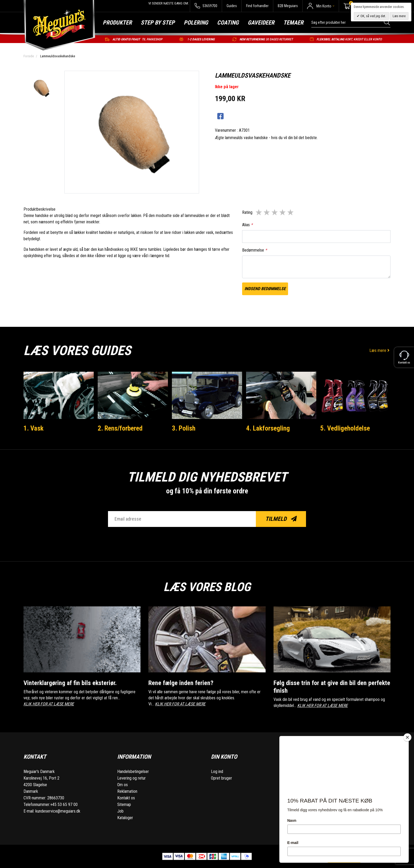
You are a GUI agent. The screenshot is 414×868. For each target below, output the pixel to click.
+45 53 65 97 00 (64, 805)
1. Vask (34, 428)
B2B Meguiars (288, 6)
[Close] (407, 737)
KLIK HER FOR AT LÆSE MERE (49, 704)
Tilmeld (281, 519)
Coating (228, 23)
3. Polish (184, 428)
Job (120, 811)
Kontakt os (126, 798)
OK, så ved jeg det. (373, 16)
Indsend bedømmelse (265, 289)
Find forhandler (257, 6)
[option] (41, 88)
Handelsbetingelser (133, 772)
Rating (247, 212)
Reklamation (127, 791)
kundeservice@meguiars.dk (58, 811)
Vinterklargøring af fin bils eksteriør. (71, 683)
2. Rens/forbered (121, 428)
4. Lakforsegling (268, 428)
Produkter (117, 23)
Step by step (158, 23)
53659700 (206, 6)
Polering (196, 23)
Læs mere (380, 350)
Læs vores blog (207, 587)
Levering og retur (131, 778)
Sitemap (124, 805)
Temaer (293, 23)
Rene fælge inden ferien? (181, 683)
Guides (232, 6)
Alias (247, 225)
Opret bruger (222, 778)
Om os (123, 785)
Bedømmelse (255, 250)
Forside (29, 56)
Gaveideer (261, 23)
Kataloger (125, 818)
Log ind (217, 772)
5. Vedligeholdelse (345, 428)
